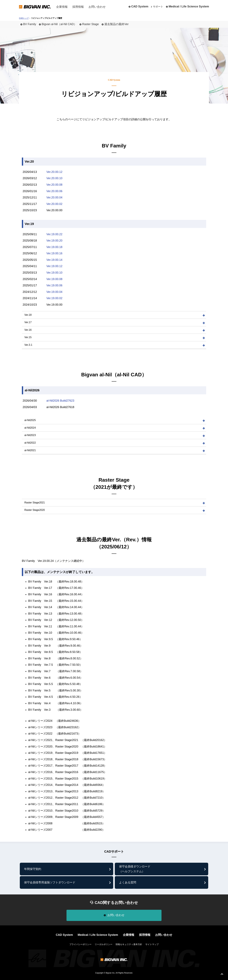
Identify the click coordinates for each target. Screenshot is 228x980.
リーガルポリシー (104, 944)
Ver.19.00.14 (54, 260)
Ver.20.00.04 (54, 197)
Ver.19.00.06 (54, 285)
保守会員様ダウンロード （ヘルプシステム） (135, 869)
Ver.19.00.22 (54, 234)
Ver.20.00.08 (54, 185)
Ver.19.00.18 (54, 247)
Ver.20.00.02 (54, 204)
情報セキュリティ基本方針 (129, 944)
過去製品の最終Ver (116, 24)
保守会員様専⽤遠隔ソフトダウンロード (50, 882)
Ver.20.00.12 (54, 172)
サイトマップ (152, 944)
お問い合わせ (97, 7)
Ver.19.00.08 (54, 279)
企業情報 (62, 7)
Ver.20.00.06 (54, 191)
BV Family (30, 24)
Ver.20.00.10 (54, 178)
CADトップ (24, 18)
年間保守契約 (33, 869)
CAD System (140, 6)
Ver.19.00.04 (54, 292)
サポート (158, 7)
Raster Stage (90, 24)
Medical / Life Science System (189, 6)
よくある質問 (128, 882)
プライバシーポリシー (80, 944)
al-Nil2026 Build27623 (60, 401)
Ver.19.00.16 (54, 253)
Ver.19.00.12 (54, 266)
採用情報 (78, 7)
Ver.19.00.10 (54, 273)
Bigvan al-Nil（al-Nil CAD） (59, 24)
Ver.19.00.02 (54, 298)
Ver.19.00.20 (54, 241)
